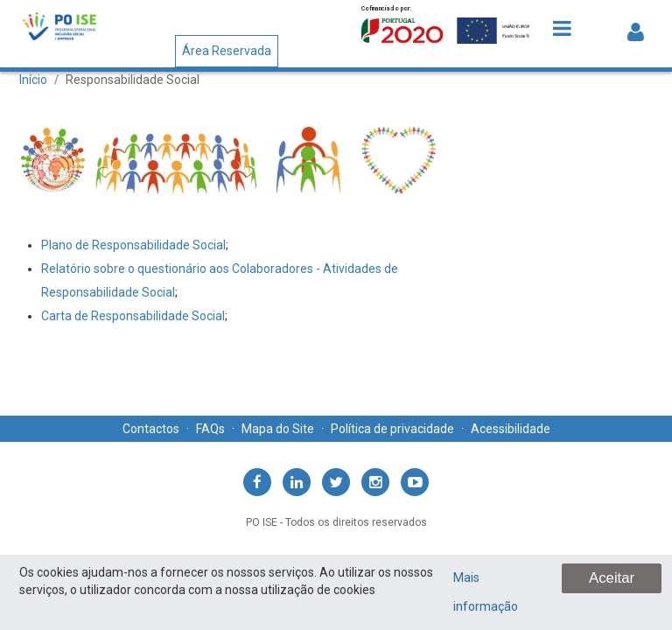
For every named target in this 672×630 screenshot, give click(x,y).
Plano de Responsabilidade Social (133, 245)
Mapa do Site (278, 429)
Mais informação (486, 592)
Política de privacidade (392, 429)
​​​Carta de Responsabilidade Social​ (133, 316)
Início (33, 80)
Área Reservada (227, 51)
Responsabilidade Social (133, 80)
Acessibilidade (511, 429)
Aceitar (612, 578)
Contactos (151, 429)
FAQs (210, 429)
